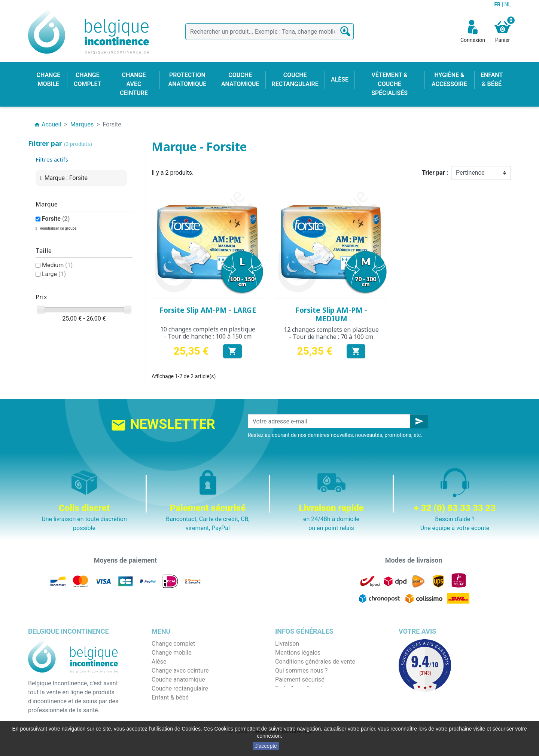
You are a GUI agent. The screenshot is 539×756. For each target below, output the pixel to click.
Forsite (56, 219)
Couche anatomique (178, 680)
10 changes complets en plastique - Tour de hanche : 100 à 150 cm (208, 333)
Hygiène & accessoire (180, 706)
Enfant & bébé (170, 697)
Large (54, 274)
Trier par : (435, 173)
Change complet (173, 644)
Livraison (287, 644)
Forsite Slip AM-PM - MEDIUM (331, 314)
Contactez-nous (296, 697)
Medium (57, 265)
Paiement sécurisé (300, 680)
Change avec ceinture (180, 671)
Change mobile (172, 653)
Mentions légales (298, 653)
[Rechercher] (269, 32)
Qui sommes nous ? (301, 671)
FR (498, 4)
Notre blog (289, 706)
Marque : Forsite (66, 178)
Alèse (159, 662)
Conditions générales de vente (315, 662)
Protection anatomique (182, 715)
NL (508, 4)
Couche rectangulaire (180, 688)
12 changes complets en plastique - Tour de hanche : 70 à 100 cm (331, 333)
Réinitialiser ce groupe (58, 228)
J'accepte (266, 746)
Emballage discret (299, 688)
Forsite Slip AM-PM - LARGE (208, 310)
